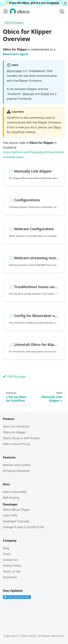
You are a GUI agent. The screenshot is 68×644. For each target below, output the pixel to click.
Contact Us (10, 560)
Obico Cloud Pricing (16, 444)
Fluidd (45, 94)
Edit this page (14, 376)
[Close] (65, 3)
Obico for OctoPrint (16, 426)
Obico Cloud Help (15, 492)
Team (7, 554)
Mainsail (28, 94)
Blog (6, 548)
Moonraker (14, 71)
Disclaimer (10, 577)
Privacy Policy (12, 566)
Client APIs (10, 515)
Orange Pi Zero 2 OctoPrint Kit (23, 527)
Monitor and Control (17, 465)
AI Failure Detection (16, 471)
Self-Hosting (11, 498)
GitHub (55, 3)
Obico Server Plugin (16, 510)
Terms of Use (12, 571)
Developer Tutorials (16, 521)
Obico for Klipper (14, 432)
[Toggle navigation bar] (6, 11)
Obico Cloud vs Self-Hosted (21, 438)
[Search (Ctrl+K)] (62, 11)
